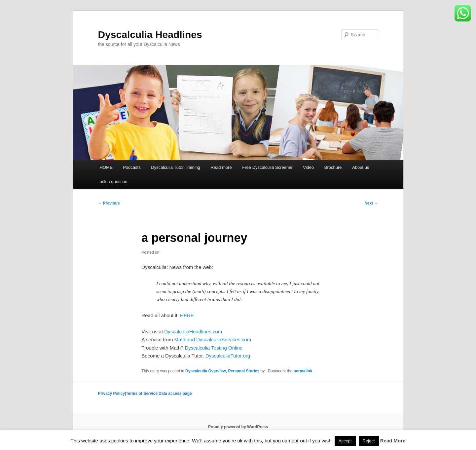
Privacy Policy (111, 394)
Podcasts (132, 167)
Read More (393, 441)
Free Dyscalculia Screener (267, 167)
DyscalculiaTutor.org (228, 356)
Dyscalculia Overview (206, 371)
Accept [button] (345, 441)
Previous (109, 203)
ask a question (114, 182)
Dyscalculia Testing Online (214, 348)
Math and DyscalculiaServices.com (213, 339)
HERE (187, 315)
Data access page (175, 394)
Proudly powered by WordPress (238, 427)
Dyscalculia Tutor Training (176, 167)
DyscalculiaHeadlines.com (193, 332)
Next (371, 203)
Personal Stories (244, 371)
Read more (221, 167)
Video (308, 167)
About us (361, 167)
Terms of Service (142, 394)
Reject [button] (369, 441)
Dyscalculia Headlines (150, 35)
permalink (303, 371)
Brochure (333, 167)
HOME (106, 167)
